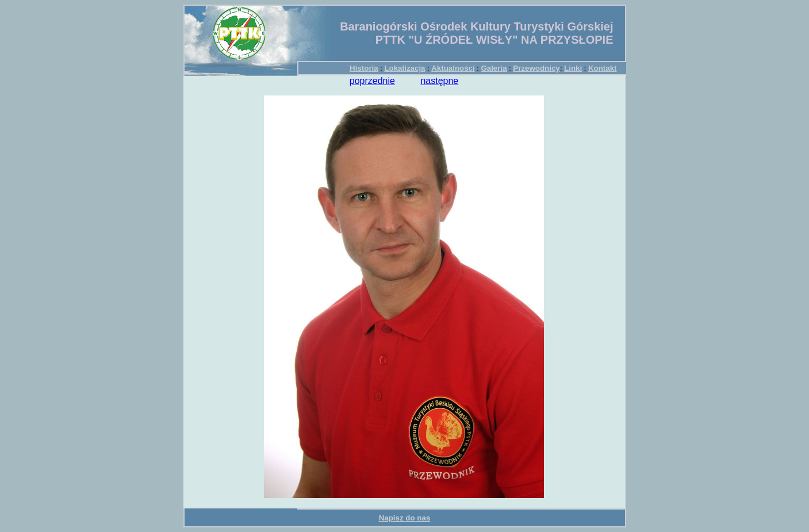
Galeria (494, 68)
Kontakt (603, 68)
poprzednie (372, 81)
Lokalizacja (404, 68)
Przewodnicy (536, 68)
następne (439, 81)
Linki (573, 68)
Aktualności (453, 68)
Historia (364, 68)
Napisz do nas (405, 518)
